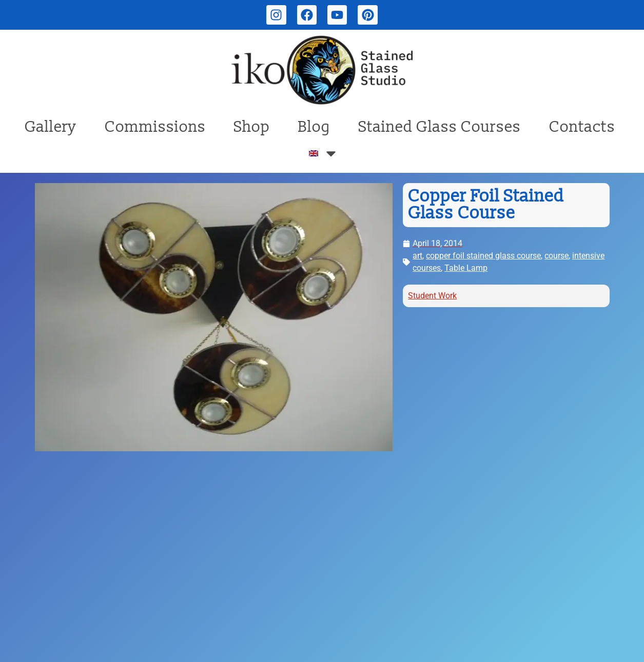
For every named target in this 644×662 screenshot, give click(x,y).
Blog (314, 127)
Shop (252, 127)
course (557, 256)
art (417, 256)
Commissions (155, 127)
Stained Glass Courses (440, 127)
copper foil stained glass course (483, 256)
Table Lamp (466, 268)
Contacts (582, 127)
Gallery (51, 127)
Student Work (432, 296)
